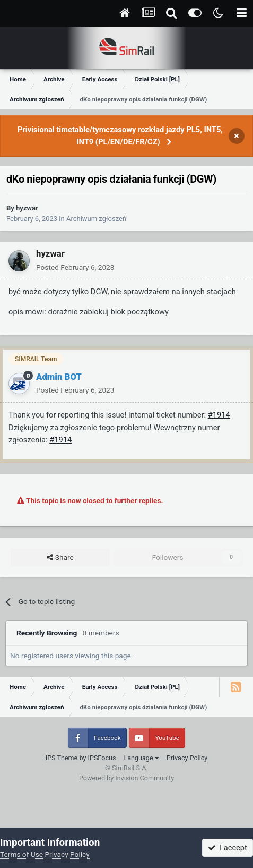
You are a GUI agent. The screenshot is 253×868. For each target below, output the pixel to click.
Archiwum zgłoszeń (96, 219)
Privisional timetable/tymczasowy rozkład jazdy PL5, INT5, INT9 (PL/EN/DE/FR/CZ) (120, 136)
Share (60, 558)
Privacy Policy (187, 758)
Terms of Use (21, 854)
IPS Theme (62, 758)
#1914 (219, 415)
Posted (75, 267)
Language (141, 758)
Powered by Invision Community (127, 778)
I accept (228, 848)
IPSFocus (102, 758)
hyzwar (27, 208)
